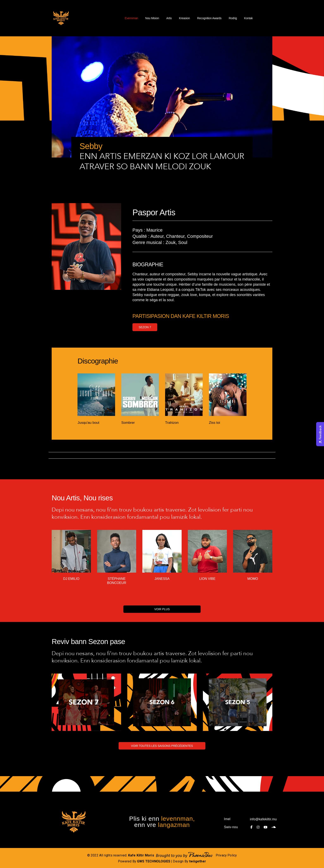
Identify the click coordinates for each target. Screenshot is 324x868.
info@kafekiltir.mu (263, 819)
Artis (169, 18)
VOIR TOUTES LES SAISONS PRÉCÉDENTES (162, 746)
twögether (198, 861)
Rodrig (233, 18)
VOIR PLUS (162, 609)
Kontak (248, 18)
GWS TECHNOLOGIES (154, 861)
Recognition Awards (209, 18)
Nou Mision (152, 18)
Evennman (131, 18)
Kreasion (184, 18)
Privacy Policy (226, 855)
